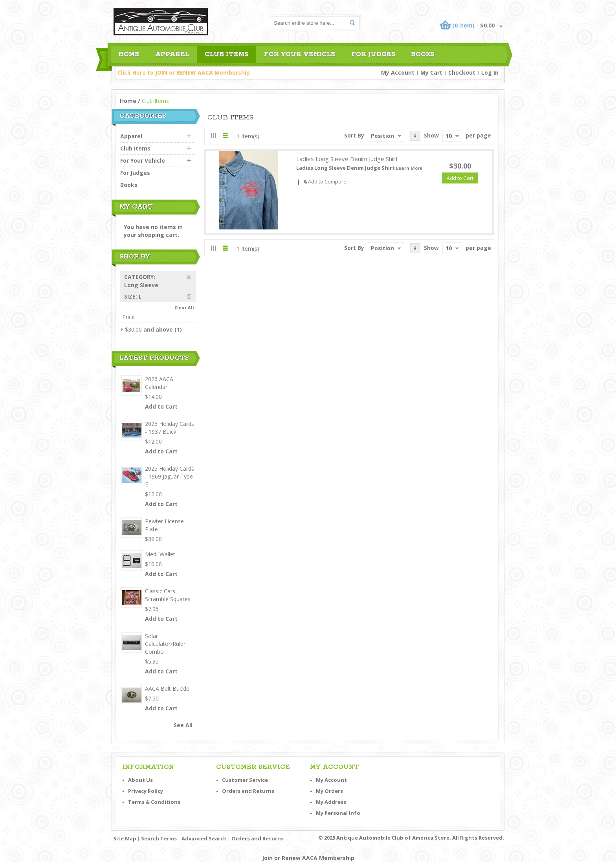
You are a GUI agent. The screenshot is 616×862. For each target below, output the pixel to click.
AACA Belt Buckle (167, 689)
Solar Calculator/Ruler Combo (165, 644)
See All (183, 725)
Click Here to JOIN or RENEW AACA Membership (184, 72)
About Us (140, 780)
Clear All (184, 307)
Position (382, 136)
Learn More (409, 168)
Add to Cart (161, 406)
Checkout (462, 72)
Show (431, 135)
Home (128, 101)
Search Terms (159, 838)
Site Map (125, 838)
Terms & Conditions (154, 802)
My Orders (329, 791)
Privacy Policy (146, 791)
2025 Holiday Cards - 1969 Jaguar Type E (170, 476)
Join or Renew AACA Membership (308, 858)
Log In (490, 72)
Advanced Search (204, 838)
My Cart (431, 72)
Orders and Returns (248, 791)
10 (449, 136)
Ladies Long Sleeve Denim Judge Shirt (347, 159)
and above (149, 329)
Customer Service (245, 780)
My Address (331, 802)
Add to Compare (327, 182)
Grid (214, 136)
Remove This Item (192, 277)
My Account (398, 72)
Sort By (354, 135)
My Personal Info (338, 813)
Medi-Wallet (160, 554)
